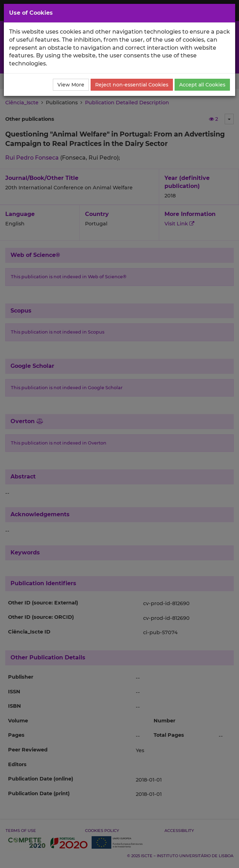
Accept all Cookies (202, 85)
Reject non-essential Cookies (132, 85)
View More (71, 85)
